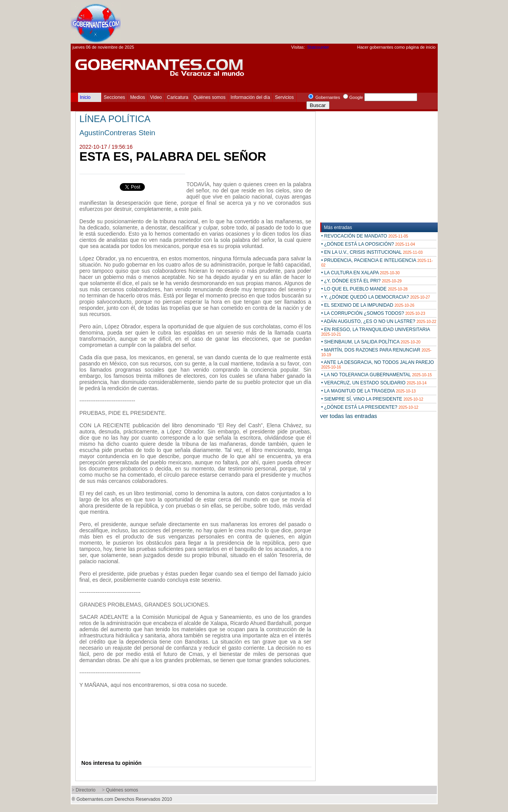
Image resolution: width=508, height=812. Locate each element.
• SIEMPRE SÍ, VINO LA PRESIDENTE (372, 399)
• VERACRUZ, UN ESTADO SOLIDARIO (374, 383)
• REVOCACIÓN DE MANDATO (365, 236)
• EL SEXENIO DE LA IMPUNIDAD (368, 305)
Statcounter (318, 47)
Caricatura (178, 97)
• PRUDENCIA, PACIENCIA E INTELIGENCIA (377, 262)
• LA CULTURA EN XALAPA (361, 273)
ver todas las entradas (349, 416)
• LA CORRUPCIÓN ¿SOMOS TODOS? (373, 313)
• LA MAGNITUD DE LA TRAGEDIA (369, 391)
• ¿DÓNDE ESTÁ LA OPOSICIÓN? (368, 244)
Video (156, 97)
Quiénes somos (209, 97)
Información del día (250, 97)
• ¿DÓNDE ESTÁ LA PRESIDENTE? (370, 407)
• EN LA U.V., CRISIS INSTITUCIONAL (372, 252)
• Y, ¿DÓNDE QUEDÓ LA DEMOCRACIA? (376, 297)
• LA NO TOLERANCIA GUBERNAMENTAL (377, 375)
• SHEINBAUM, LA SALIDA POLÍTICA (371, 342)
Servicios (285, 97)
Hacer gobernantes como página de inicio (396, 47)
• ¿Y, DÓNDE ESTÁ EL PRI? (362, 281)
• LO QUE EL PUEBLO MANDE (365, 289)
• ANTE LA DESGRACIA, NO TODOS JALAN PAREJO (378, 364)
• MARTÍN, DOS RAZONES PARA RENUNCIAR (376, 352)
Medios (138, 97)
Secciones (115, 97)
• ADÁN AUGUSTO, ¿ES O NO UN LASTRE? (379, 321)
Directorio (86, 790)
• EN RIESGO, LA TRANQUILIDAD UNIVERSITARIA (376, 332)
